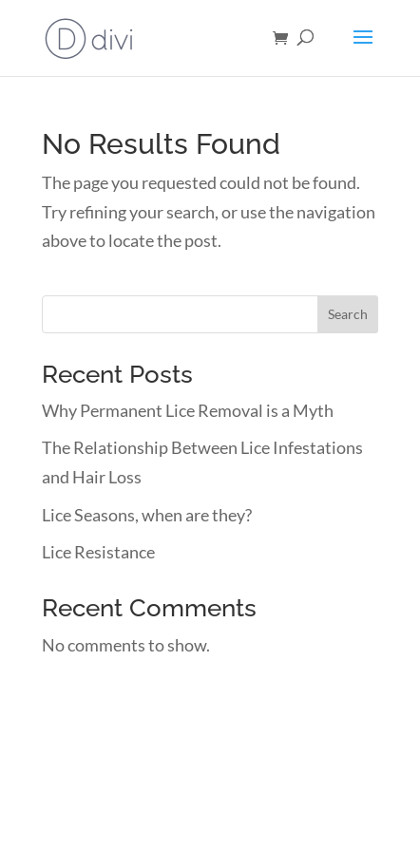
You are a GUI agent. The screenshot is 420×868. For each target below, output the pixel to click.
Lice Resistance (98, 552)
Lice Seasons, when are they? (147, 515)
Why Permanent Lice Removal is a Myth (188, 410)
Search (348, 314)
